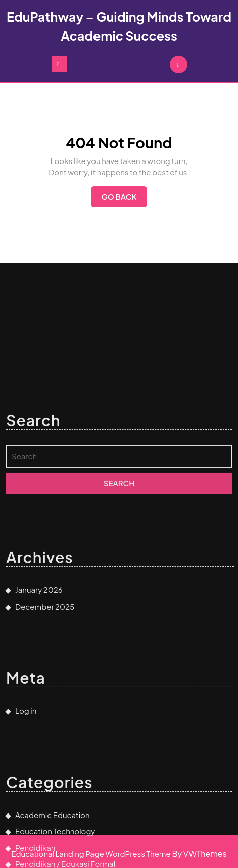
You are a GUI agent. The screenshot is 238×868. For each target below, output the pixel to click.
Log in (26, 765)
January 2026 (39, 645)
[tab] (59, 64)
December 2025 (45, 661)
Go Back (124, 199)
